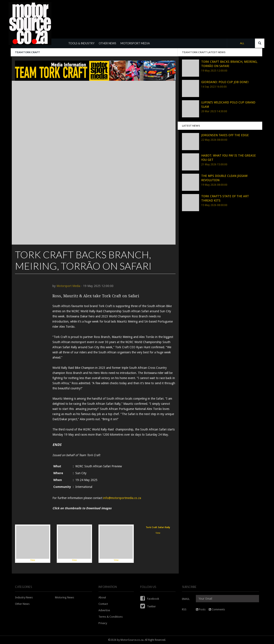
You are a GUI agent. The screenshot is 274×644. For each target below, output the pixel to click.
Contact (103, 604)
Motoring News (65, 597)
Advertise (104, 610)
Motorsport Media (68, 286)
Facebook (150, 599)
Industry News (24, 597)
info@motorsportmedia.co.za (122, 498)
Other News (22, 604)
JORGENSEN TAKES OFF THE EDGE (225, 135)
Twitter (148, 606)
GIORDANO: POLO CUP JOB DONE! (225, 82)
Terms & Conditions (111, 617)
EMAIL (186, 599)
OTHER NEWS (107, 43)
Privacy (103, 623)
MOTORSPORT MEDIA (135, 43)
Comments (217, 609)
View (33, 543)
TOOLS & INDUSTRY (81, 43)
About (102, 597)
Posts (201, 609)
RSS (184, 609)
